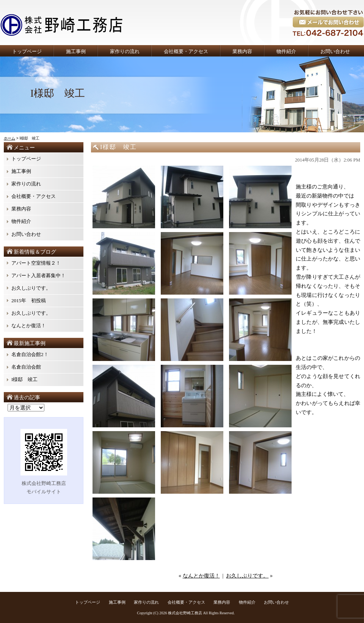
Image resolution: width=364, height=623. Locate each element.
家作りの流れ (125, 51)
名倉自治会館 (26, 367)
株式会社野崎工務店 (185, 613)
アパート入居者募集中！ (38, 275)
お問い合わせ (335, 51)
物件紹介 (286, 51)
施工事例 (76, 51)
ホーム (9, 138)
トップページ (27, 51)
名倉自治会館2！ (30, 354)
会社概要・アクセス (186, 51)
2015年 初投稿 (29, 301)
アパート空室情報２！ (36, 263)
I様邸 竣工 (27, 379)
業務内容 (242, 51)
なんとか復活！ (201, 576)
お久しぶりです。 (247, 576)
